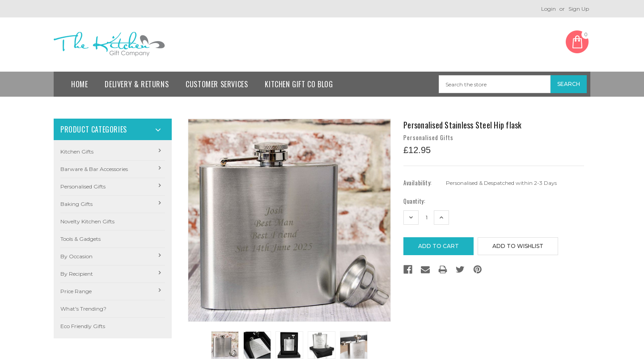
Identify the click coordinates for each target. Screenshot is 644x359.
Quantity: (414, 201)
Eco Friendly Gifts (83, 326)
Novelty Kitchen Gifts (87, 221)
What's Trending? (83, 309)
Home (79, 84)
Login (549, 9)
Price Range (76, 291)
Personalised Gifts (83, 186)
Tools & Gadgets (80, 239)
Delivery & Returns (137, 84)
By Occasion (76, 256)
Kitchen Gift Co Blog (299, 84)
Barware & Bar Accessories (94, 169)
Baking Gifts (76, 204)
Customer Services (217, 84)
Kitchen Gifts (77, 152)
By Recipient (77, 274)
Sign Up (579, 9)
